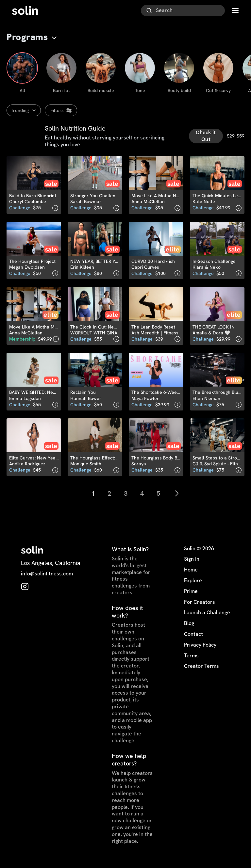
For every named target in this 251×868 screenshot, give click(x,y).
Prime (191, 594)
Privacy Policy (200, 647)
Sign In (192, 562)
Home (191, 572)
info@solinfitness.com (47, 576)
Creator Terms (201, 669)
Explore (193, 583)
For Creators (200, 604)
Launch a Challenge (207, 615)
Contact (193, 637)
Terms (191, 658)
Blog (189, 626)
